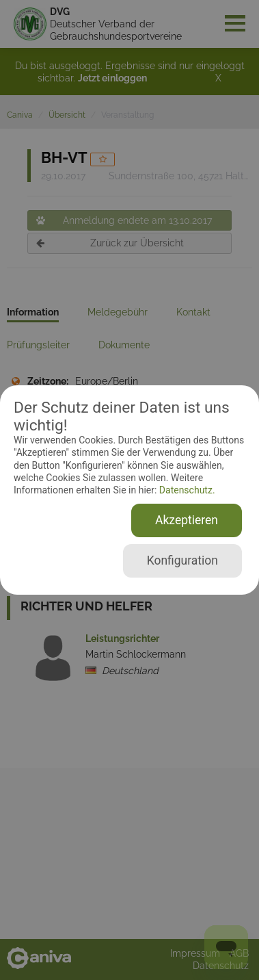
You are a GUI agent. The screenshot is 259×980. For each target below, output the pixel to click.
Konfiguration (182, 560)
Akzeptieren (187, 520)
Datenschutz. (186, 490)
